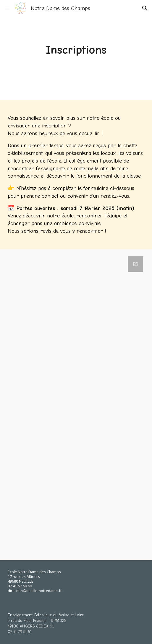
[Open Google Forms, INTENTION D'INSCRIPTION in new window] (135, 264)
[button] (7, 8)
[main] (76, 50)
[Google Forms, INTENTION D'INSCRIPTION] (76, 405)
